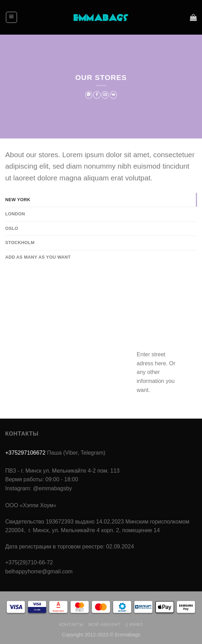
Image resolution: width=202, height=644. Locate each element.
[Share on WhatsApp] (89, 95)
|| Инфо (134, 625)
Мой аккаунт (105, 625)
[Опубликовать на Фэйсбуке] (97, 95)
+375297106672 (25, 453)
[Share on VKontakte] (113, 95)
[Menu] (12, 17)
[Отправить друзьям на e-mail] (105, 95)
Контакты (71, 625)
